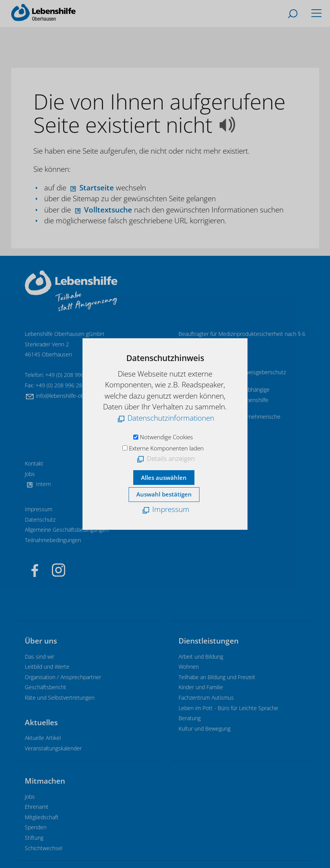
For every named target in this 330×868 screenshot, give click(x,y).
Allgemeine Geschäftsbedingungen (67, 530)
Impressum (39, 509)
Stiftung (34, 838)
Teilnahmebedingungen (53, 540)
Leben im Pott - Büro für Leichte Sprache (228, 708)
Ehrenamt (37, 807)
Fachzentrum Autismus (206, 698)
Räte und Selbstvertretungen (60, 698)
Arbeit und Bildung (201, 657)
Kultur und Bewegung (205, 728)
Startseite (97, 188)
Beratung (190, 718)
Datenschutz (40, 520)
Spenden (36, 827)
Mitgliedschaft (42, 817)
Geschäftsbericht (46, 687)
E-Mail (197, 354)
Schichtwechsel (44, 848)
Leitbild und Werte (47, 667)
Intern (43, 484)
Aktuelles (41, 722)
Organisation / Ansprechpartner (63, 677)
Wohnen (189, 667)
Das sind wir (40, 657)
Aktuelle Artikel (43, 738)
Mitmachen (45, 781)
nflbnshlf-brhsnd (75, 396)
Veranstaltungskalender (53, 748)
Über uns (41, 641)
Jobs (30, 474)
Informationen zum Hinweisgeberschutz (238, 372)
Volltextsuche (108, 210)
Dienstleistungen (209, 641)
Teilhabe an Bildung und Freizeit (217, 677)
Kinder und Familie (201, 687)
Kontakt (34, 463)
